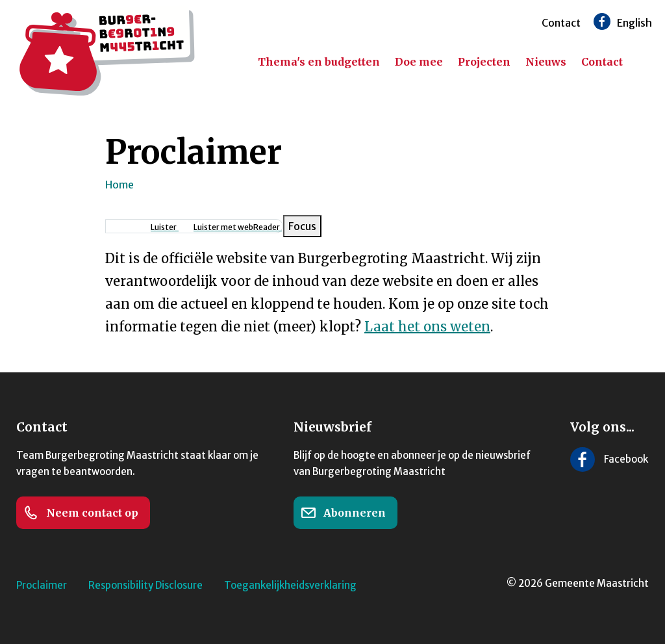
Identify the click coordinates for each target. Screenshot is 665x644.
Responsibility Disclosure (145, 585)
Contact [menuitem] (602, 62)
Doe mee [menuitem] (419, 62)
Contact (561, 23)
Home (119, 185)
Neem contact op (81, 513)
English (634, 23)
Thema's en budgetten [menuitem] (319, 62)
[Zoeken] (646, 62)
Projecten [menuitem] (484, 62)
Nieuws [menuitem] (546, 62)
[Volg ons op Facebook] (602, 21)
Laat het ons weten (427, 327)
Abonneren (343, 513)
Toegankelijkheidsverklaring (290, 585)
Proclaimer (42, 585)
